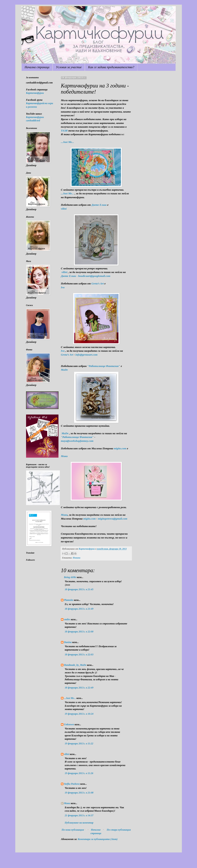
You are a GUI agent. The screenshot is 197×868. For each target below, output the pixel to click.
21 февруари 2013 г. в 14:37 (79, 815)
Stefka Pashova (72, 784)
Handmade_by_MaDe (75, 665)
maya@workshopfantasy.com (77, 441)
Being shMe (70, 577)
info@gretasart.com (86, 355)
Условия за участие (69, 67)
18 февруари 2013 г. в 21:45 (79, 589)
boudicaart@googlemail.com (94, 276)
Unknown (69, 724)
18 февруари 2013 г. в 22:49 (79, 688)
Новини (77, 558)
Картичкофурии (35, 93)
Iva (63, 287)
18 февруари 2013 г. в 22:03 (79, 655)
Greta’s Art (98, 283)
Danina (68, 642)
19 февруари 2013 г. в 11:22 (79, 744)
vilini (67, 754)
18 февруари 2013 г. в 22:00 (79, 632)
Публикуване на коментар (79, 823)
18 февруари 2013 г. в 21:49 (79, 609)
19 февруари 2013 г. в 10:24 (79, 714)
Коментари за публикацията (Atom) (98, 839)
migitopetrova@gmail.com (113, 519)
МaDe (64, 370)
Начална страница (37, 67)
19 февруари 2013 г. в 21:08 (79, 793)
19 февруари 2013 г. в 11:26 (79, 773)
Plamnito (69, 600)
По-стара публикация (119, 830)
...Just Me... (67, 142)
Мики (67, 803)
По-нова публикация (73, 830)
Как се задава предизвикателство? (111, 67)
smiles (67, 619)
